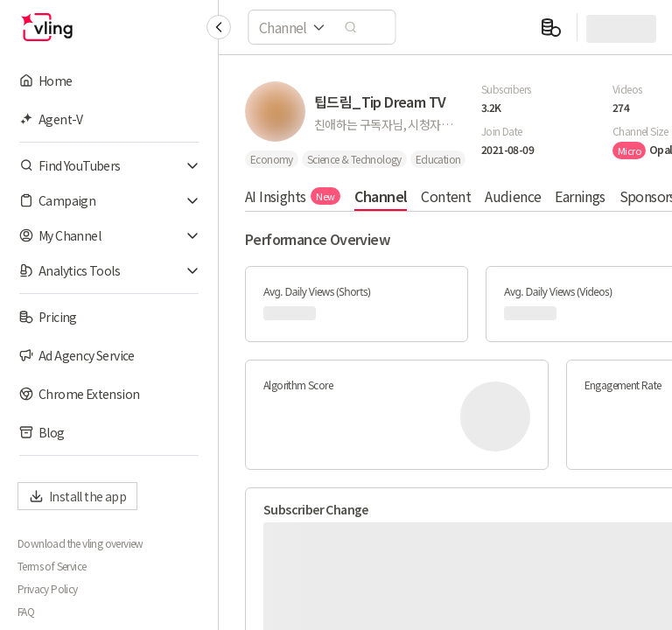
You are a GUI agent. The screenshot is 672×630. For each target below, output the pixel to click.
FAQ (26, 612)
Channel (381, 196)
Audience (513, 196)
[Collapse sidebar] (219, 27)
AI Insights (293, 196)
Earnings (580, 196)
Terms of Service (52, 566)
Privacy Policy (48, 589)
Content (446, 196)
